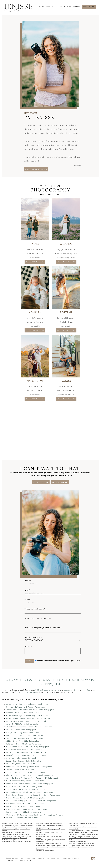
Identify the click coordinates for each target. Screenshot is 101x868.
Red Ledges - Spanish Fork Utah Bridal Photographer (26, 804)
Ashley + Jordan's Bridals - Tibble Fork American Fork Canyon (29, 718)
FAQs (21, 860)
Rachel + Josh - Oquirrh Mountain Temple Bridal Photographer (30, 784)
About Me (62, 7)
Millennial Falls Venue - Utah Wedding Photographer (26, 707)
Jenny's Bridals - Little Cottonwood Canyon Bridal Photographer (30, 710)
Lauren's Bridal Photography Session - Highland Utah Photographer (31, 801)
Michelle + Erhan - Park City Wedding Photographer (26, 798)
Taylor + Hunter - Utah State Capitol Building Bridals (25, 789)
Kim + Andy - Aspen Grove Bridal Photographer (24, 750)
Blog (69, 7)
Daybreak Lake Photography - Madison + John (24, 713)
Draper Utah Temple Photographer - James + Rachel (26, 752)
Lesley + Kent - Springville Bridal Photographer (24, 761)
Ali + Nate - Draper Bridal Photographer (21, 730)
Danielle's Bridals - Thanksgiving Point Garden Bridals (26, 755)
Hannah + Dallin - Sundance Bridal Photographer (25, 735)
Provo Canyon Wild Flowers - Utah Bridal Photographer (27, 809)
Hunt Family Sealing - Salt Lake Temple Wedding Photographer (30, 792)
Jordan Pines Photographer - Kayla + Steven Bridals (26, 772)
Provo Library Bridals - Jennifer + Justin (21, 764)
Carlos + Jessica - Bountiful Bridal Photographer (24, 787)
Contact (76, 7)
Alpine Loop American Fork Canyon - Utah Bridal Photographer (30, 775)
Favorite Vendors (12, 860)
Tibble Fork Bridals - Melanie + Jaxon (20, 770)
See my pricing (41, 482)
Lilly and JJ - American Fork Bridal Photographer (24, 818)
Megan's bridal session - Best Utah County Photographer (28, 747)
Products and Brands (71, 690)
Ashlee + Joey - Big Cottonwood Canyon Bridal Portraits (27, 704)
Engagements (48, 690)
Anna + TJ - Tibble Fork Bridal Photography (22, 724)
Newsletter (28, 860)
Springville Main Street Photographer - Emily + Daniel (26, 721)
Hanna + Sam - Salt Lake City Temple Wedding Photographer (29, 767)
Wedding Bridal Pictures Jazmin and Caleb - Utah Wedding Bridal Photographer (36, 815)
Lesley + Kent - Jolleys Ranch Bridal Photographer (25, 733)
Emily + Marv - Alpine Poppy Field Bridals (21, 758)
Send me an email (30, 692)
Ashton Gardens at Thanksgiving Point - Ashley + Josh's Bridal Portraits (32, 778)
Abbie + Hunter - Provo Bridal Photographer (23, 741)
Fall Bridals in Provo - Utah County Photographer (24, 744)
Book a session (89, 7)
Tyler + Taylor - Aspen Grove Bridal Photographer (25, 738)
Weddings (38, 690)
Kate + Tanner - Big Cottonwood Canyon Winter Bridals (27, 716)
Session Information (47, 7)
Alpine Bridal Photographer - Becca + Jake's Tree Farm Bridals (30, 727)
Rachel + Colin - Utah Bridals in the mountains (23, 812)
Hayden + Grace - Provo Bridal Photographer (23, 806)
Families (57, 690)
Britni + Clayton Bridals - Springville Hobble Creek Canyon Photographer (33, 795)
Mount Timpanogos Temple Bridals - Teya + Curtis (25, 781)
